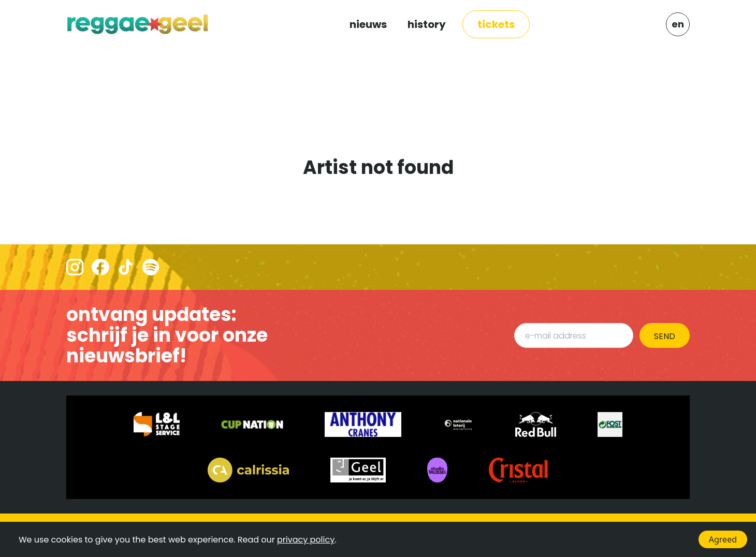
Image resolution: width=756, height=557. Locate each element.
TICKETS (496, 24)
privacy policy (306, 540)
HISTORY (427, 24)
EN (678, 24)
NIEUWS (368, 24)
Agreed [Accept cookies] (723, 539)
